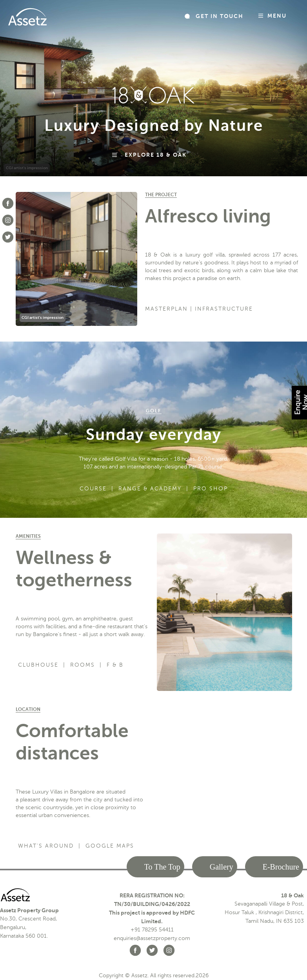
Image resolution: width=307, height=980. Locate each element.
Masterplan (166, 309)
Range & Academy (150, 489)
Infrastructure (224, 309)
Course (93, 489)
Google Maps (110, 846)
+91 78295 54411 (152, 930)
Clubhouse (38, 665)
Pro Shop (211, 489)
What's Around (46, 846)
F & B (115, 665)
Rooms (83, 665)
